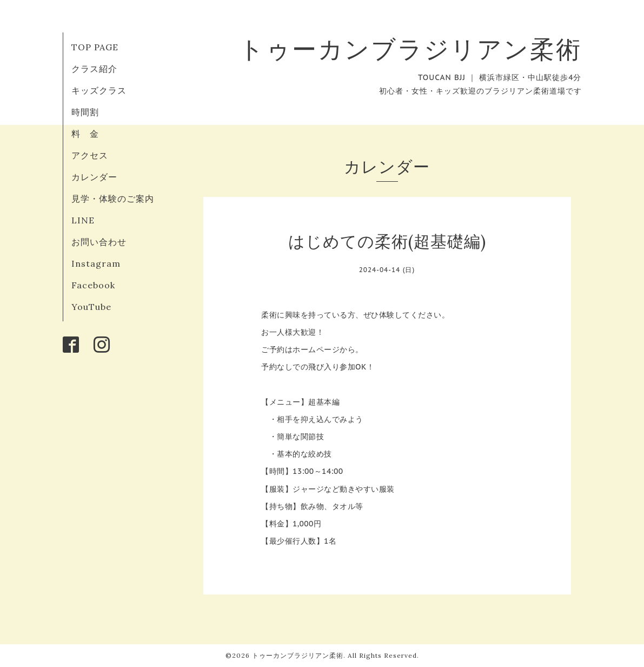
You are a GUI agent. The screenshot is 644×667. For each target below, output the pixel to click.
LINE (83, 220)
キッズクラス (99, 90)
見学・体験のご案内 (113, 199)
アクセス (90, 155)
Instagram (96, 263)
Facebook (93, 285)
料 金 (85, 134)
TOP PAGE (95, 47)
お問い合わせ (99, 242)
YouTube (91, 307)
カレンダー (94, 177)
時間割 (85, 112)
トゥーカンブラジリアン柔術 (410, 49)
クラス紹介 (94, 69)
